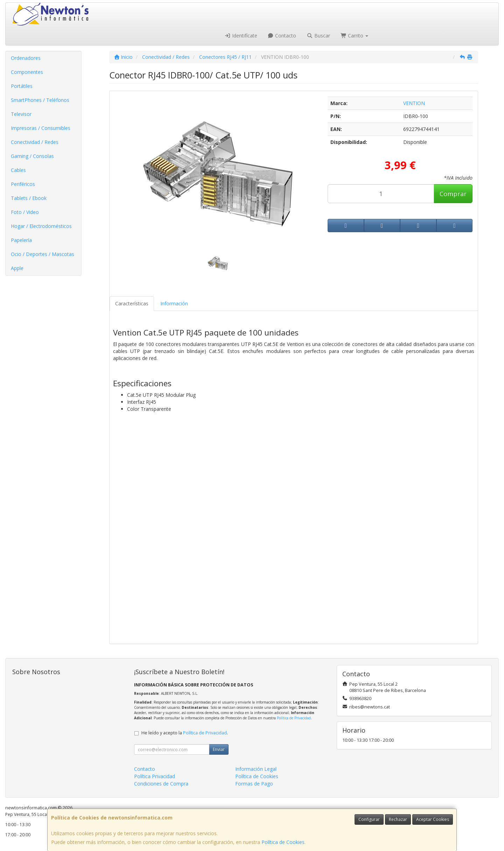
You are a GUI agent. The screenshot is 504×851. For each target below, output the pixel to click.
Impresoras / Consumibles (41, 128)
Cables (18, 170)
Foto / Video (25, 212)
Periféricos (23, 184)
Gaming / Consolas (32, 156)
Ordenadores (26, 58)
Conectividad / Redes (35, 142)
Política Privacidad (155, 776)
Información (174, 303)
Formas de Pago (254, 784)
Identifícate (241, 36)
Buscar (318, 36)
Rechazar (398, 819)
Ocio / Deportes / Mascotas (43, 254)
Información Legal (256, 769)
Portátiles (22, 86)
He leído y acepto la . (185, 733)
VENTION (414, 103)
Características (132, 303)
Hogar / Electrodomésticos (41, 226)
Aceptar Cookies (433, 819)
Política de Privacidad (294, 718)
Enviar (219, 749)
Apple (17, 268)
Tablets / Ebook (29, 198)
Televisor (21, 114)
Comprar (453, 194)
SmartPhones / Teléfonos (40, 100)
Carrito (355, 36)
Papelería (21, 240)
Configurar (369, 819)
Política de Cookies (283, 842)
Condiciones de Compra (161, 784)
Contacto (282, 36)
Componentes (27, 72)
